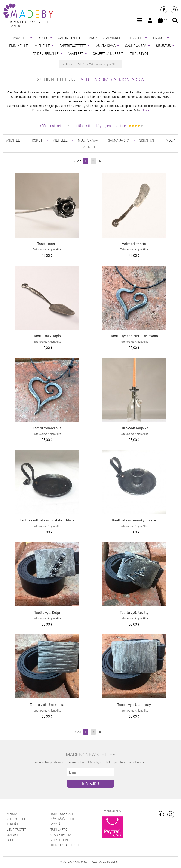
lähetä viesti (81, 126)
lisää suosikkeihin (52, 126)
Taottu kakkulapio (47, 336)
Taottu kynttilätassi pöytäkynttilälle (47, 520)
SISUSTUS (163, 46)
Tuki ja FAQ (59, 829)
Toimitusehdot (62, 814)
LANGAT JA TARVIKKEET (105, 38)
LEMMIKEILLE (18, 46)
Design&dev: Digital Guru (106, 862)
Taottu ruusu (47, 244)
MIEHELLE (42, 46)
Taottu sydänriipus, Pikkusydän (134, 336)
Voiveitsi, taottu (134, 244)
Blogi (11, 840)
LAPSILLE (137, 38)
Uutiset (13, 835)
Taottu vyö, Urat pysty (134, 705)
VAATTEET (76, 53)
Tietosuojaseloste (65, 845)
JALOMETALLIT (69, 38)
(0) (163, 21)
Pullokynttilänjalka (134, 428)
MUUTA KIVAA (105, 46)
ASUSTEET (21, 38)
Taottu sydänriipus (47, 428)
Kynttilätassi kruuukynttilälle (134, 520)
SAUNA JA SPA (136, 46)
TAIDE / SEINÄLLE (46, 53)
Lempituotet (16, 829)
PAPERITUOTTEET (73, 46)
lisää (145, 110)
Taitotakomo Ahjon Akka (111, 80)
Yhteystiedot (17, 819)
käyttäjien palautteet (111, 126)
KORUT (44, 38)
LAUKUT (159, 38)
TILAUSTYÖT (139, 53)
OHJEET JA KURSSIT (108, 53)
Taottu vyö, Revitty (134, 612)
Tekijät (13, 824)
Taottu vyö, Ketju (47, 612)
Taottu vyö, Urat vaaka (47, 705)
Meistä (12, 814)
